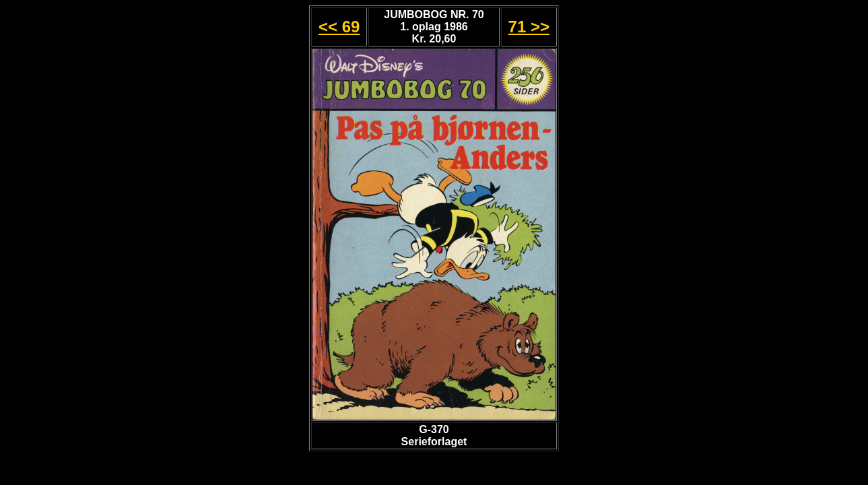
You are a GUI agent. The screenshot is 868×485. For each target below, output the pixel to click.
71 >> (529, 27)
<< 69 (339, 27)
